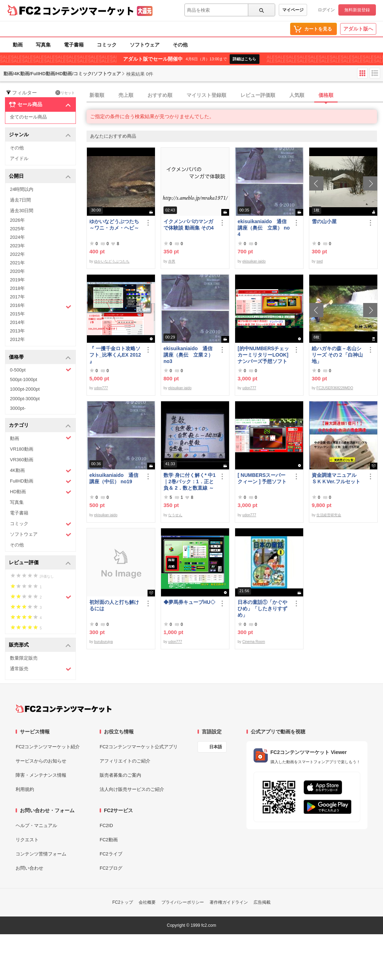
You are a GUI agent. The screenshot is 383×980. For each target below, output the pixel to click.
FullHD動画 (41, 481)
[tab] (235, 95)
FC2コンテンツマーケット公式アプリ (139, 747)
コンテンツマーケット (88, 11)
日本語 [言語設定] (216, 747)
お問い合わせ (29, 868)
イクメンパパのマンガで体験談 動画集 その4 (189, 225)
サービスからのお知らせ (41, 761)
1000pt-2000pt (25, 389)
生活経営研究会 (329, 515)
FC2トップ (123, 902)
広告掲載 (262, 902)
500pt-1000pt (24, 379)
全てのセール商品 (28, 117)
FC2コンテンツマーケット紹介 (48, 747)
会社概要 (147, 902)
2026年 (17, 220)
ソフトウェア (145, 45)
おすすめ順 (160, 95)
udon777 (101, 388)
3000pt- (18, 408)
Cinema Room (254, 642)
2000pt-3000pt (25, 399)
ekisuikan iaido (254, 261)
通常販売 (41, 669)
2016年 (41, 306)
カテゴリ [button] (40, 426)
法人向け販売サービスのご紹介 (132, 789)
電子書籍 (74, 45)
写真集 (43, 45)
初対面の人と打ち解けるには (114, 605)
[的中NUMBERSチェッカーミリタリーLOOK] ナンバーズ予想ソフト (264, 355)
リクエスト (27, 840)
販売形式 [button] (40, 645)
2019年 (17, 280)
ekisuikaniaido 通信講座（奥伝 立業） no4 (264, 228)
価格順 (326, 95)
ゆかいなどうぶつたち (112, 261)
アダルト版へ (358, 29)
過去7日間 (20, 200)
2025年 (17, 229)
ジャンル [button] (40, 135)
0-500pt (41, 370)
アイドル (19, 158)
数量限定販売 (24, 658)
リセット (65, 93)
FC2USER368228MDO (335, 388)
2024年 (17, 237)
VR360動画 (22, 460)
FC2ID (106, 825)
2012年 (17, 339)
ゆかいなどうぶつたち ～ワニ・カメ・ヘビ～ (116, 225)
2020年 (17, 271)
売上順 (126, 95)
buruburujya (103, 642)
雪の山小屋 (324, 221)
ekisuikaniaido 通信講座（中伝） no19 (114, 478)
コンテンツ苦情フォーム (41, 854)
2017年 (17, 297)
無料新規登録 (357, 10)
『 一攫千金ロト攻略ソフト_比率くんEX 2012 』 (115, 355)
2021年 (17, 263)
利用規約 (25, 789)
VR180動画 (22, 449)
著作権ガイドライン (229, 902)
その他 (180, 45)
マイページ (293, 10)
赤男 (172, 261)
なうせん (175, 515)
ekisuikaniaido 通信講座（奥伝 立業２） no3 (188, 355)
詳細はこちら (244, 59)
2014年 (17, 322)
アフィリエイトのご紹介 (125, 761)
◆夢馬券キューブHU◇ (190, 602)
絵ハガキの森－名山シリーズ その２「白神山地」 (337, 355)
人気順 (297, 95)
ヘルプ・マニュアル (36, 825)
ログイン (326, 10)
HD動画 (41, 492)
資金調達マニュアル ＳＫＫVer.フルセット (337, 478)
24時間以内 (22, 189)
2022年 (17, 254)
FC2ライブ (111, 854)
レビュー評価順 (258, 95)
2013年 (17, 331)
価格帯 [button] (40, 357)
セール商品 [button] (40, 105)
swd (320, 261)
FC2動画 (109, 840)
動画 (18, 45)
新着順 (97, 95)
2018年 (17, 288)
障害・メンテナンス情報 (41, 775)
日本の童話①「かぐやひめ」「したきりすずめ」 (262, 609)
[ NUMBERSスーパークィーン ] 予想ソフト (264, 478)
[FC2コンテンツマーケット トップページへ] (64, 709)
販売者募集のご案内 (120, 775)
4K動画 (41, 471)
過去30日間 (22, 211)
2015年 (17, 314)
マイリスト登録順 (206, 95)
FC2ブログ (111, 868)
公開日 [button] (40, 177)
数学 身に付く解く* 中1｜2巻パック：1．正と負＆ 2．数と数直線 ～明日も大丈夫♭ (190, 482)
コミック (107, 45)
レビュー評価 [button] (40, 563)
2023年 (17, 246)
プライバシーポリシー (183, 902)
